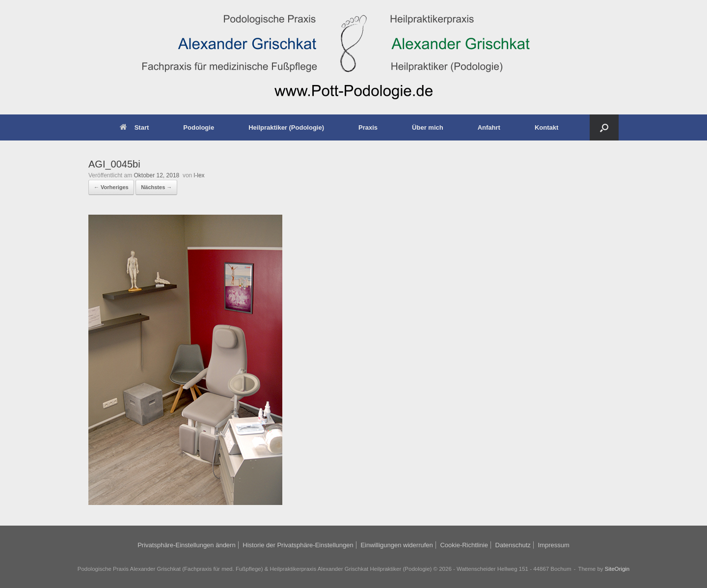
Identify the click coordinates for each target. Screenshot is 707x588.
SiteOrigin (617, 569)
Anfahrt (489, 127)
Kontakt (546, 127)
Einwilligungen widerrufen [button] (396, 545)
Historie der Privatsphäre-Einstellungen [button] (298, 545)
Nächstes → (156, 187)
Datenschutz (513, 545)
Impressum (553, 545)
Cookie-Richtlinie (464, 545)
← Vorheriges (111, 187)
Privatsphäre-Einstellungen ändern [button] (186, 545)
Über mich (428, 127)
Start (135, 127)
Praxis (368, 127)
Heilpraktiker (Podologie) (286, 127)
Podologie (199, 127)
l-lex (199, 175)
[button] (604, 127)
